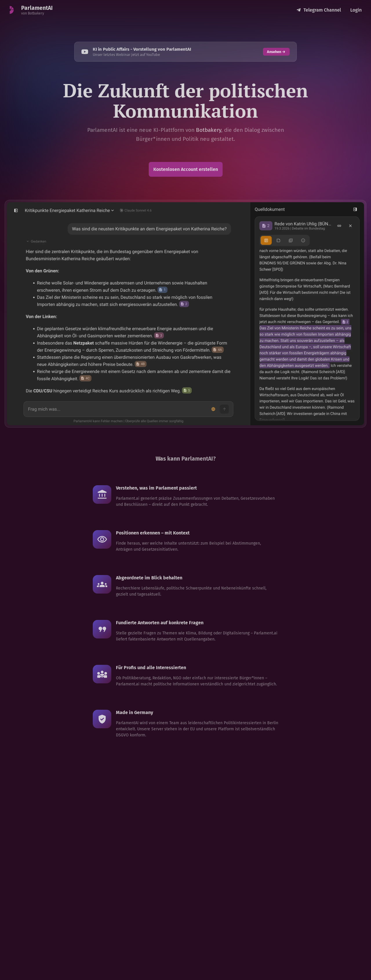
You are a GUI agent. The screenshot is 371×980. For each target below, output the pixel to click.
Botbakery (209, 130)
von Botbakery (33, 13)
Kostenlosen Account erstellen (186, 169)
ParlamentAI (37, 8)
